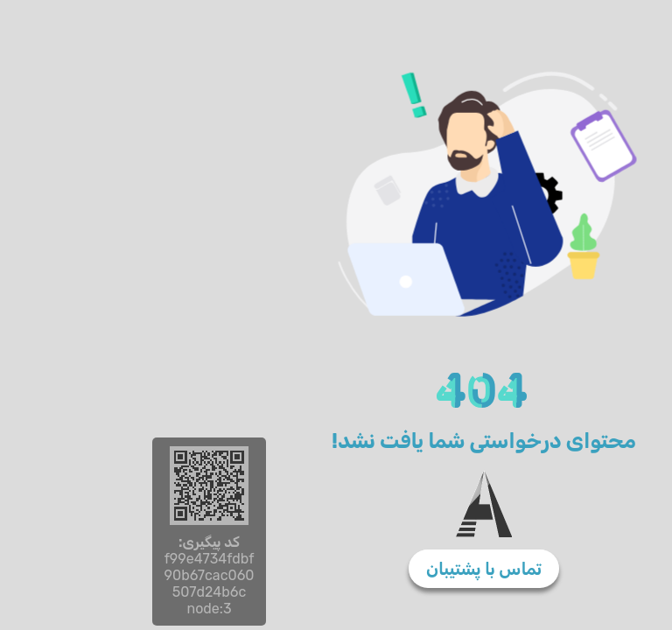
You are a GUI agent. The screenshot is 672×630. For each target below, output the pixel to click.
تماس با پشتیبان (336, 569)
